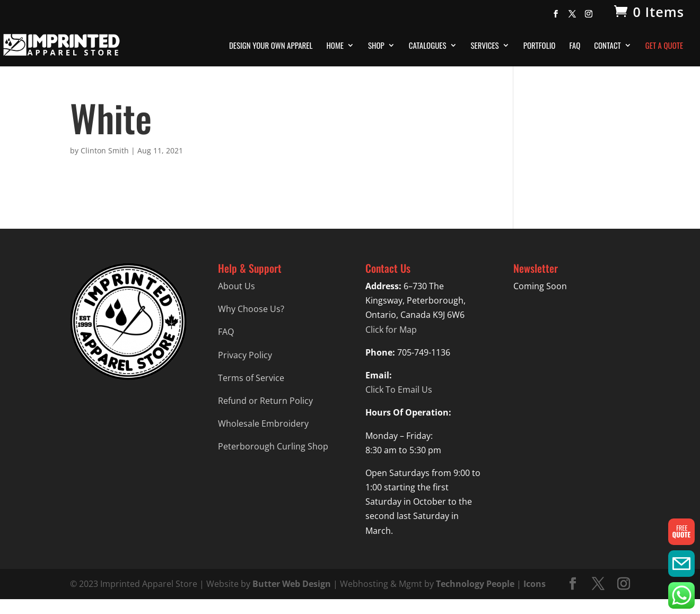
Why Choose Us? (251, 309)
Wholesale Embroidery (263, 423)
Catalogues (428, 46)
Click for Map (391, 330)
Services (485, 46)
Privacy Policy (245, 355)
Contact (607, 46)
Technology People (475, 584)
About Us (237, 286)
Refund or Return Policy (265, 401)
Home (335, 46)
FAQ (575, 46)
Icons (535, 584)
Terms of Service (251, 378)
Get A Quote (664, 46)
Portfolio (540, 46)
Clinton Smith (105, 150)
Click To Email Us (399, 390)
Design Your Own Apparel (271, 46)
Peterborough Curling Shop (273, 446)
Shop (376, 46)
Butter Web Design (292, 584)
